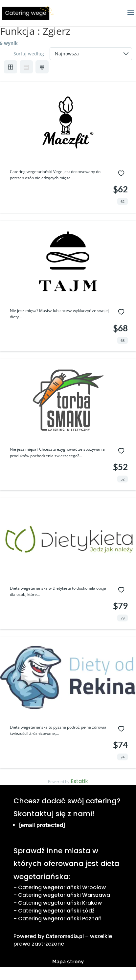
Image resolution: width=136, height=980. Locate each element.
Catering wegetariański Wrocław (62, 887)
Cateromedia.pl (65, 936)
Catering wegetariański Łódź (56, 911)
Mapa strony (68, 961)
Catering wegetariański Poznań (60, 919)
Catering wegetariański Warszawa (64, 895)
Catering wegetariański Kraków (60, 903)
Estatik (79, 781)
